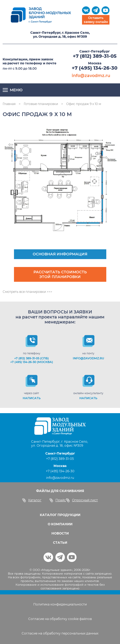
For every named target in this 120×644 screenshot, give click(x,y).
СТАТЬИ (60, 543)
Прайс (58, 500)
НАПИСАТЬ (32, 398)
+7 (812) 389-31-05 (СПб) (32, 358)
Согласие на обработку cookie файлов (60, 619)
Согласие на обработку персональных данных (60, 633)
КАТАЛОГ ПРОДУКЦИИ (60, 515)
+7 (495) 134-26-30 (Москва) (32, 362)
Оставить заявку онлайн (96, 20)
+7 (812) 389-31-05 (95, 56)
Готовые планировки (41, 104)
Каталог (32, 500)
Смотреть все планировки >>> (27, 292)
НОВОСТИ (60, 533)
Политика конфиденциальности (60, 604)
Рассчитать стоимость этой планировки (60, 274)
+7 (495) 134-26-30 (95, 68)
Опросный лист (82, 500)
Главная (9, 104)
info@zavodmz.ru (91, 76)
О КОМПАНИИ (60, 524)
